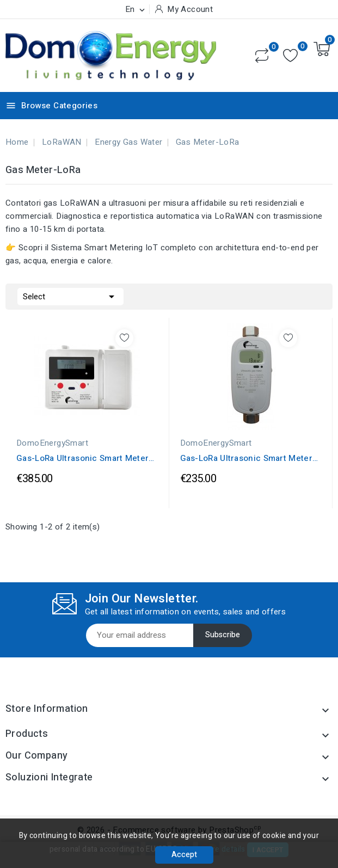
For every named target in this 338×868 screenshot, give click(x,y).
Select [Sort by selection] (70, 296)
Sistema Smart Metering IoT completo (124, 248)
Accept (184, 855)
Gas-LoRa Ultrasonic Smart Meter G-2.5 (246, 458)
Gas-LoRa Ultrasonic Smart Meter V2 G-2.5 (82, 458)
